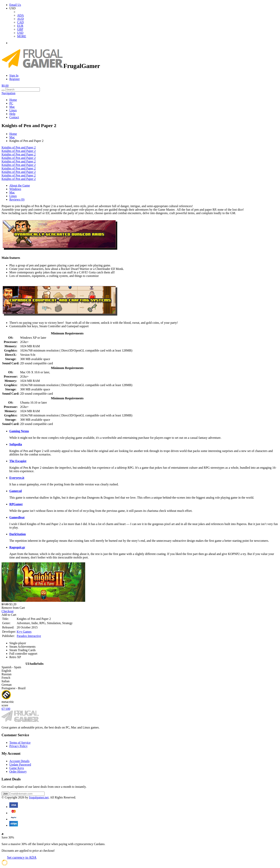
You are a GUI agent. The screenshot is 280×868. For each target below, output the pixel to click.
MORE (22, 36)
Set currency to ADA (22, 858)
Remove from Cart (13, 608)
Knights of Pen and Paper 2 (19, 147)
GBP (20, 29)
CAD (20, 22)
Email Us (15, 5)
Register (14, 79)
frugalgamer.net (39, 797)
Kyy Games (24, 632)
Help (12, 114)
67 (6, 709)
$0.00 (5, 86)
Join (5, 794)
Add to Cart (9, 615)
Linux (13, 110)
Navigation (8, 93)
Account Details (19, 761)
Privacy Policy (18, 746)
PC (11, 103)
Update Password (20, 765)
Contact (14, 117)
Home (13, 100)
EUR (20, 26)
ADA (21, 15)
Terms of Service (20, 743)
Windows (15, 189)
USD (20, 33)
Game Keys (17, 768)
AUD (21, 19)
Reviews (17, 199)
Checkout (7, 611)
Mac (12, 107)
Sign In (14, 75)
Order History (18, 772)
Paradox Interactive (29, 636)
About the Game (20, 185)
